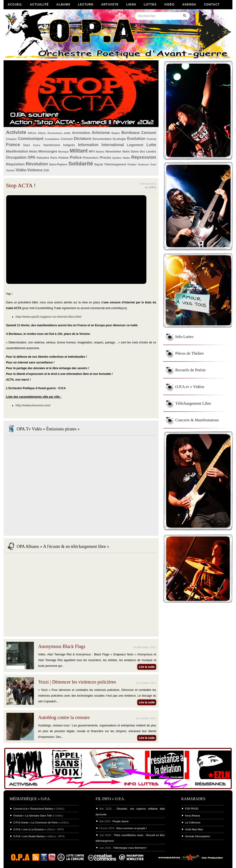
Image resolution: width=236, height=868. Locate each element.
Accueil (15, 5)
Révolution (37, 164)
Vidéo (169, 5)
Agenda (189, 5)
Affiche (32, 133)
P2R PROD (192, 809)
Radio (127, 158)
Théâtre (132, 164)
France (13, 145)
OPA (32, 157)
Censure (149, 133)
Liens (131, 5)
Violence (35, 170)
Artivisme (101, 133)
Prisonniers (91, 158)
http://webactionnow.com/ (33, 405)
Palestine (43, 158)
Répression (144, 157)
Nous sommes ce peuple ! (132, 828)
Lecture (86, 5)
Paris (54, 158)
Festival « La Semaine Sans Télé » (34, 816)
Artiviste (110, 5)
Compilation (52, 139)
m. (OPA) (151, 187)
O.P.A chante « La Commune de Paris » (36, 822)
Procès (105, 158)
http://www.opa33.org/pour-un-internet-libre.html (48, 317)
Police (76, 157)
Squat (99, 164)
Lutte (151, 145)
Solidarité (81, 163)
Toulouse (143, 164)
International (113, 145)
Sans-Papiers (58, 164)
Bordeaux (131, 133)
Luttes (150, 5)
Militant (79, 151)
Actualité (39, 5)
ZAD (46, 170)
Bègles (116, 133)
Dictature (83, 139)
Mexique (64, 152)
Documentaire (102, 139)
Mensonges (48, 151)
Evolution (136, 139)
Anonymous (55, 133)
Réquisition (15, 164)
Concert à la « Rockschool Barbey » (34, 809)
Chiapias (11, 139)
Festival (151, 139)
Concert (67, 139)
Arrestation (81, 133)
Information (88, 145)
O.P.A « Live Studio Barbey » (30, 836)
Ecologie (119, 139)
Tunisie (10, 170)
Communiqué (31, 139)
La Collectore (193, 822)
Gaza (27, 145)
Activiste (16, 132)
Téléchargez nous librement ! (130, 848)
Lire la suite (147, 667)
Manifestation (17, 151)
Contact (212, 5)
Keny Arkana (192, 816)
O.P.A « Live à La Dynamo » (30, 829)
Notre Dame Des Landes (139, 152)
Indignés (69, 145)
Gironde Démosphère (198, 836)
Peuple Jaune (121, 821)
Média (33, 152)
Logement (135, 145)
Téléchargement (115, 164)
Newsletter (113, 151)
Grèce (37, 145)
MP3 (92, 152)
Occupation (16, 157)
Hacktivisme (52, 145)
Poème (64, 158)
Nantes (100, 152)
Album (42, 133)
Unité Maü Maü (194, 829)
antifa (67, 133)
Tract (153, 164)
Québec (117, 158)
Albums (64, 5)
